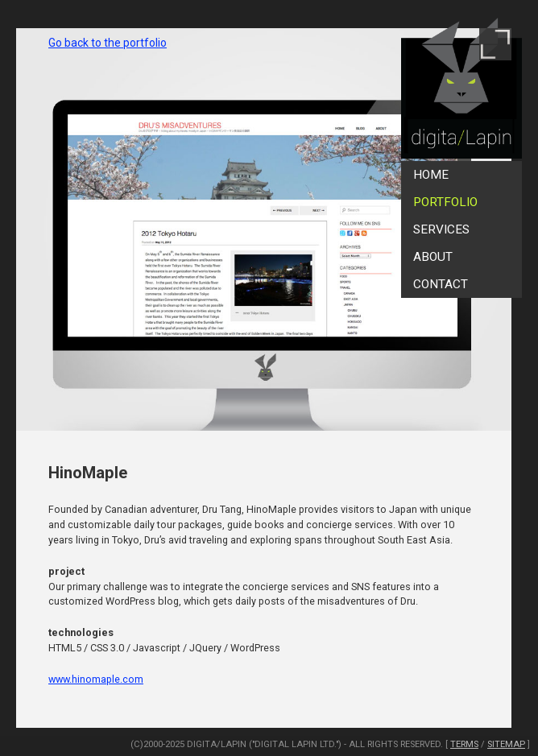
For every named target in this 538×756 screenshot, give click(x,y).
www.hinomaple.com (96, 679)
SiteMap (506, 744)
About (433, 257)
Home (431, 175)
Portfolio (445, 202)
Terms (464, 744)
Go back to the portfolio (108, 43)
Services (441, 229)
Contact (441, 284)
